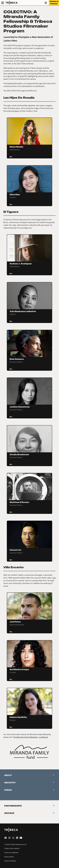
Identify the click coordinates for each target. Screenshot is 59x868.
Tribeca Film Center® (12, 848)
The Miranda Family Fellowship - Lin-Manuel (31, 737)
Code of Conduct (10, 861)
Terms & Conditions (11, 853)
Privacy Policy (9, 857)
